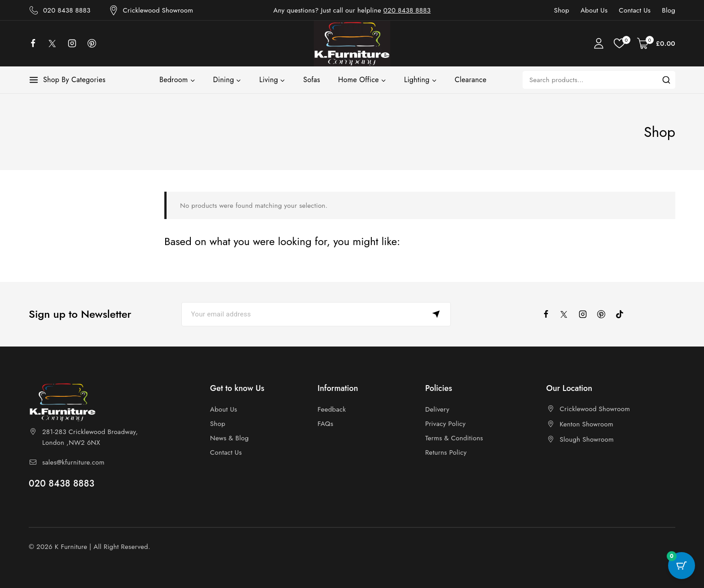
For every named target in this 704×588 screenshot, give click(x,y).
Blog (669, 10)
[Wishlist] (621, 43)
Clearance (471, 80)
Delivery (437, 409)
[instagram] (587, 314)
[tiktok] (624, 314)
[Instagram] (76, 44)
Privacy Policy (445, 424)
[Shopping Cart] (656, 44)
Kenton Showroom (587, 424)
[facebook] (37, 44)
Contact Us (635, 10)
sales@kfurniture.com (73, 462)
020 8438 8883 (407, 10)
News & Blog (229, 438)
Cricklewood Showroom (595, 409)
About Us (594, 10)
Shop (562, 10)
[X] (57, 44)
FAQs (325, 424)
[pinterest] (605, 314)
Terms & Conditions (454, 438)
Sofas (312, 80)
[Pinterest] (96, 44)
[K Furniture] (352, 44)
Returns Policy (446, 452)
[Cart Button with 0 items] (682, 566)
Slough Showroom (587, 439)
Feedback (332, 409)
